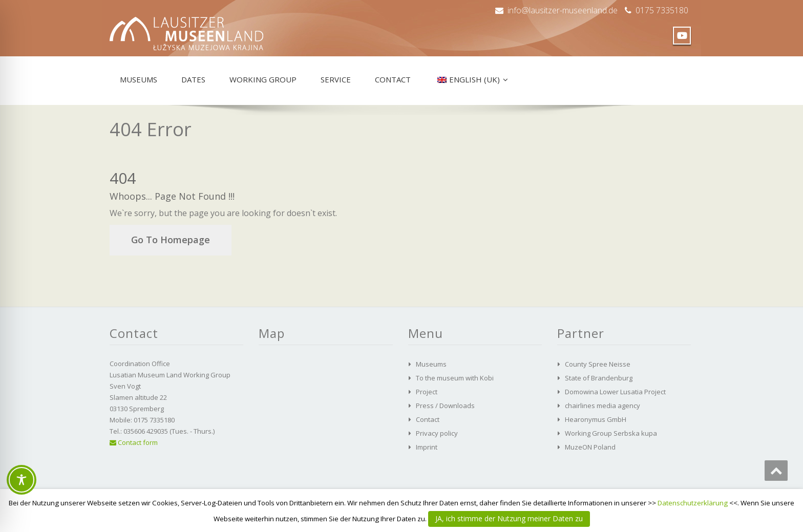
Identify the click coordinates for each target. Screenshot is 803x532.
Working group (263, 79)
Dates (193, 79)
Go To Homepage (171, 240)
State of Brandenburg (599, 378)
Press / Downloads (445, 406)
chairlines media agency (603, 406)
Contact (393, 79)
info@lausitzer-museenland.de (563, 10)
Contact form (134, 442)
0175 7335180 (662, 10)
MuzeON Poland (590, 447)
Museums (139, 79)
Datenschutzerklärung (693, 503)
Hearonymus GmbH (596, 419)
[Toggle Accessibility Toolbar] (22, 480)
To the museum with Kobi (455, 378)
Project (427, 392)
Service (336, 79)
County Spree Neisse (598, 364)
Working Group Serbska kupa (611, 433)
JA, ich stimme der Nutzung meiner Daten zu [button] (509, 518)
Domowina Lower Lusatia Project (615, 392)
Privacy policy (437, 433)
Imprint (427, 447)
